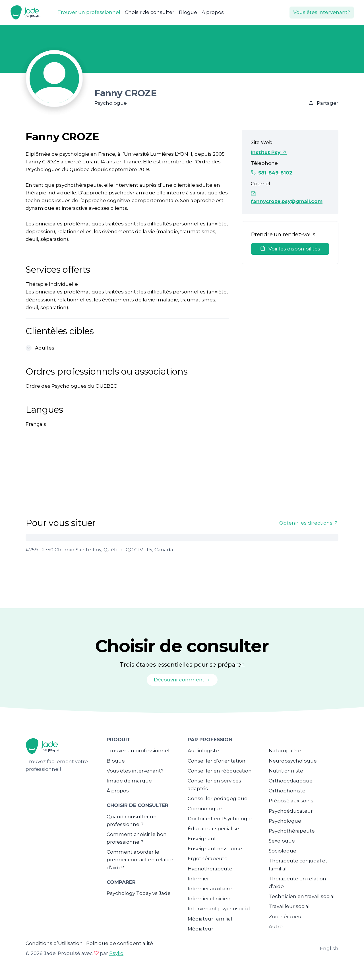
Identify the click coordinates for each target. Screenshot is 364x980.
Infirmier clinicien (209, 899)
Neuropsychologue (293, 761)
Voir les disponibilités (290, 249)
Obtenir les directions (309, 523)
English (329, 948)
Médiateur (200, 929)
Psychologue (285, 821)
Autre (276, 926)
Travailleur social (289, 906)
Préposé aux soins (291, 801)
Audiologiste (203, 751)
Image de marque (129, 781)
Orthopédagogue (291, 781)
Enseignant (202, 839)
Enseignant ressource (215, 848)
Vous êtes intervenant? (322, 12)
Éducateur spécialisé (213, 829)
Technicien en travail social (302, 896)
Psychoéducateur (291, 811)
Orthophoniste (287, 791)
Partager (323, 103)
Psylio (116, 953)
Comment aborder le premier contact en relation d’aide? (141, 860)
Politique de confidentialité (120, 943)
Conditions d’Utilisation (54, 943)
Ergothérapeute (208, 858)
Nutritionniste (286, 771)
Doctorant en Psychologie (220, 819)
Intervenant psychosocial (219, 909)
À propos (213, 12)
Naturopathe (285, 751)
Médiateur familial (210, 919)
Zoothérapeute (288, 917)
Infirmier (198, 879)
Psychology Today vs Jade (139, 893)
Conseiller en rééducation (220, 771)
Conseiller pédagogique (218, 798)
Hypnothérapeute (210, 869)
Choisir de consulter (150, 12)
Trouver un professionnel (89, 12)
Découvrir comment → (182, 680)
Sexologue (282, 841)
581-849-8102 (272, 173)
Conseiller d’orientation (217, 761)
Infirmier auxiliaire (210, 889)
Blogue (188, 12)
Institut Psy (269, 152)
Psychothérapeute (292, 831)
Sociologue (283, 851)
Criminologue (205, 809)
